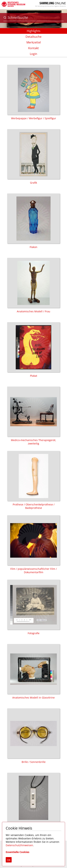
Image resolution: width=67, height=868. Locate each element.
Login (33, 54)
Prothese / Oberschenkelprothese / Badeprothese (33, 480)
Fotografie (33, 607)
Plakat (33, 350)
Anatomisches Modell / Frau (33, 285)
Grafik (33, 157)
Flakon (33, 221)
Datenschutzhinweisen (19, 845)
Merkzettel (34, 42)
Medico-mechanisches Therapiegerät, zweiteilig (33, 416)
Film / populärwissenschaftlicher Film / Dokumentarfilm (33, 545)
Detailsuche (33, 37)
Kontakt (33, 48)
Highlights (34, 31)
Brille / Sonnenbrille (33, 736)
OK (9, 860)
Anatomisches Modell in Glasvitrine (33, 672)
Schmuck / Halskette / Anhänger (33, 800)
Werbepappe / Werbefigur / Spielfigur (33, 92)
